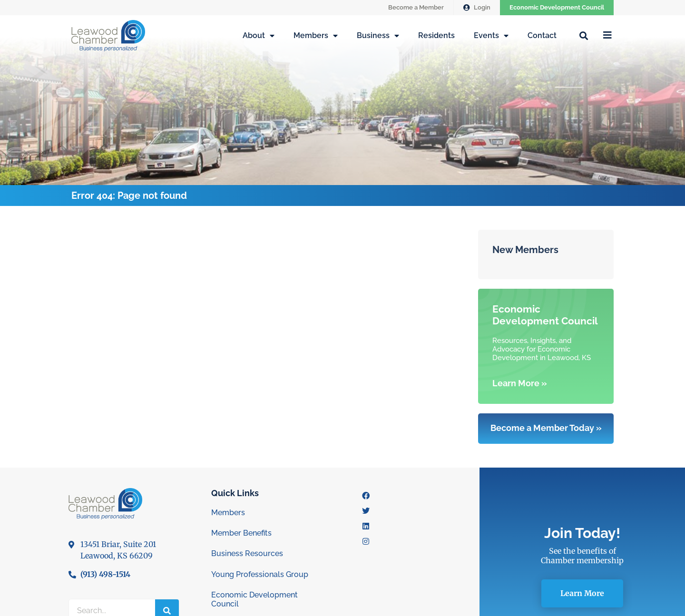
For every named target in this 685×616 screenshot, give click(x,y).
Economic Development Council (557, 7)
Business (378, 36)
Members (316, 36)
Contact (542, 35)
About (259, 36)
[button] (583, 35)
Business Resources (247, 553)
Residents (436, 35)
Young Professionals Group (260, 574)
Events (491, 36)
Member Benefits (241, 533)
